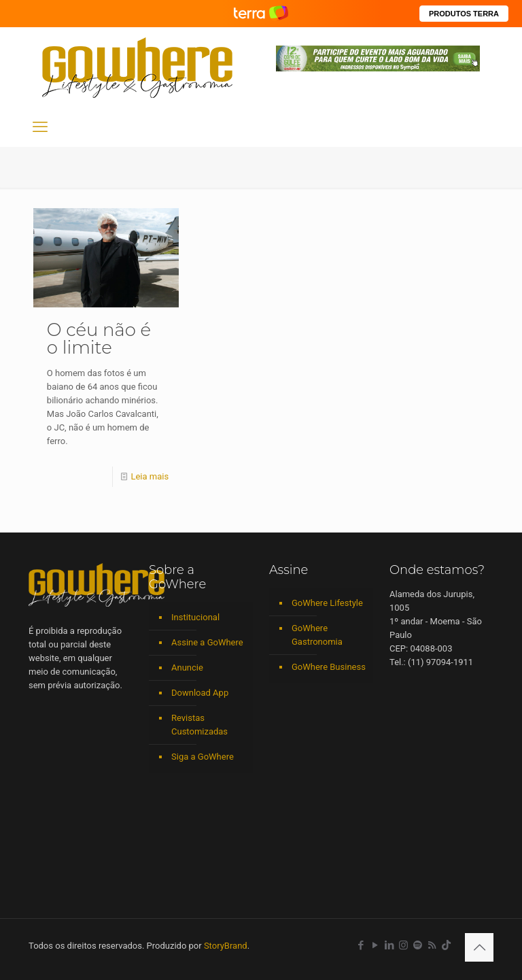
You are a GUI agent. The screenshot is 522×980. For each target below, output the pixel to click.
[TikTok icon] (446, 945)
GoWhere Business (329, 667)
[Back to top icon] (479, 947)
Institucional (195, 617)
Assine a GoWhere (207, 642)
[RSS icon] (432, 945)
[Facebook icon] (361, 945)
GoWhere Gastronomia (317, 635)
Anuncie (187, 668)
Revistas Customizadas (199, 725)
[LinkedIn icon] (389, 945)
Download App (200, 693)
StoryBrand (226, 946)
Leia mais (150, 476)
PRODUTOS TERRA (464, 14)
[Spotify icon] (418, 945)
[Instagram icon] (403, 945)
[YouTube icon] (375, 945)
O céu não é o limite (99, 339)
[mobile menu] (40, 127)
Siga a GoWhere (203, 757)
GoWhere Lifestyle (327, 603)
